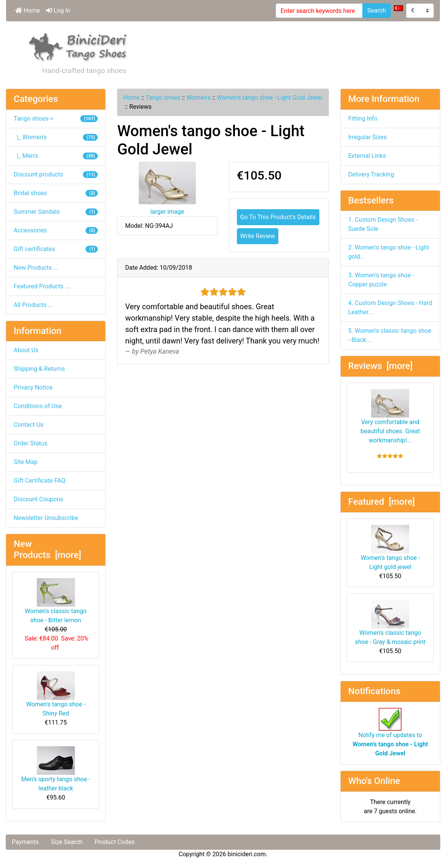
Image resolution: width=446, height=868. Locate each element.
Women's (198, 98)
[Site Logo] (78, 46)
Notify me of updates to (390, 736)
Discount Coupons (39, 499)
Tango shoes (163, 98)
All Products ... (33, 305)
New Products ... (36, 268)
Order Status (31, 443)
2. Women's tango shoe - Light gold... (389, 252)
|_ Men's (56, 156)
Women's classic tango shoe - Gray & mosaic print (390, 623)
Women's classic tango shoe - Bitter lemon (56, 601)
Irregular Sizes (367, 137)
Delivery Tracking (371, 174)
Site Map (26, 462)
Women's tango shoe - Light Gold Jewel (270, 98)
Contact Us (29, 425)
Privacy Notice (33, 387)
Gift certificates (56, 249)
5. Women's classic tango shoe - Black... (390, 335)
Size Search (67, 842)
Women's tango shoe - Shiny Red (56, 694)
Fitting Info (363, 118)
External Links (367, 156)
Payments (25, 842)
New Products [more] (47, 549)
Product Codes (115, 842)
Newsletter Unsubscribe (46, 518)
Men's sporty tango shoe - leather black (56, 769)
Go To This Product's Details (278, 217)
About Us (26, 350)
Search (377, 10)
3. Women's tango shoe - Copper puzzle (381, 280)
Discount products (56, 174)
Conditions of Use (38, 406)
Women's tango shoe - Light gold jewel (390, 548)
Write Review (258, 236)
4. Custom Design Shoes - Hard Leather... (390, 308)
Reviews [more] (380, 366)
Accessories (56, 230)
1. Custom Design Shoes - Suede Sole (383, 224)
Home (28, 10)
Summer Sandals (56, 212)
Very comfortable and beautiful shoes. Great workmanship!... (390, 417)
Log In (58, 10)
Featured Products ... (42, 286)
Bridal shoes (56, 193)
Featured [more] (382, 502)
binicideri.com (247, 854)
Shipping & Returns (39, 369)
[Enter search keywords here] (319, 11)
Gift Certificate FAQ (40, 481)
